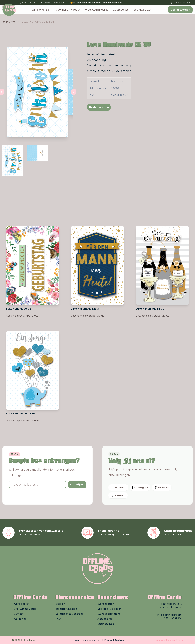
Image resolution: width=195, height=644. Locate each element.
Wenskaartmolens (97, 10)
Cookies (119, 640)
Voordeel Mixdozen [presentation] (109, 609)
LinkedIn (118, 495)
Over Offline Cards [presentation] (25, 609)
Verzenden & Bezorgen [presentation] (70, 614)
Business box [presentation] (106, 624)
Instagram (140, 487)
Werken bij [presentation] (20, 619)
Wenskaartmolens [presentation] (109, 614)
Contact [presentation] (18, 614)
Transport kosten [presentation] (66, 609)
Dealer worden (180, 10)
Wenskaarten (41, 10)
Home (9, 22)
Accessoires (121, 10)
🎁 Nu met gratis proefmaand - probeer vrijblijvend (98, 3)
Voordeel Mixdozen (68, 10)
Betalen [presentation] (60, 604)
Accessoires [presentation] (105, 619)
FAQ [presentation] (58, 619)
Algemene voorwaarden (88, 640)
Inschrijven (77, 485)
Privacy (108, 640)
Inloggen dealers (180, 3)
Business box (142, 10)
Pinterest (118, 487)
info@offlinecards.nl (52, 3)
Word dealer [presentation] (21, 604)
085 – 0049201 (28, 3)
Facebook (162, 487)
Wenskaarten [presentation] (106, 604)
